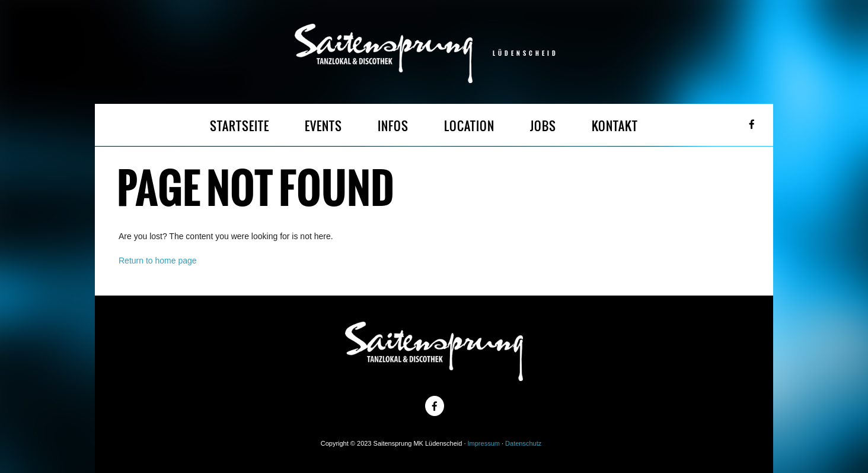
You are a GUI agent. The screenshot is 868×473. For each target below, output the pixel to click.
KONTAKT (615, 126)
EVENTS (323, 126)
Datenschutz (523, 443)
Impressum (484, 443)
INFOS (393, 126)
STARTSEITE (240, 126)
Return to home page (158, 261)
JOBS (543, 126)
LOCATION (469, 126)
